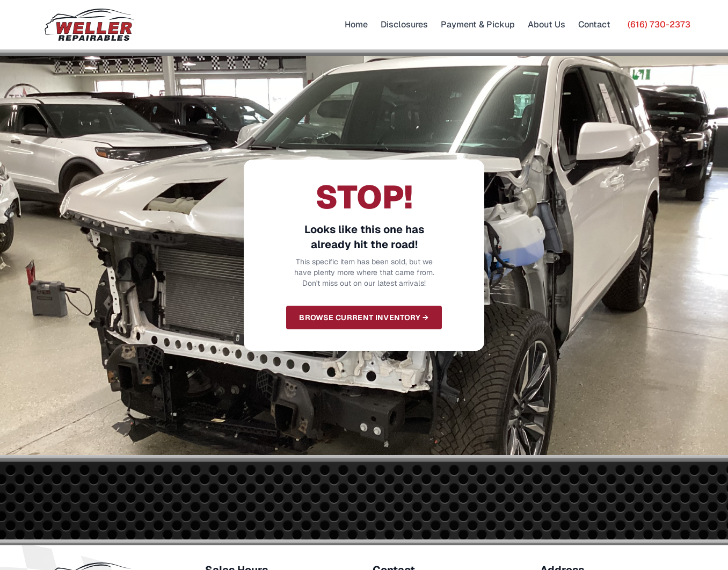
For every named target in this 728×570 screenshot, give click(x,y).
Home (356, 24)
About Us (547, 24)
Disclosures (404, 24)
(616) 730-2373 (659, 24)
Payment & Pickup (478, 24)
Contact (594, 24)
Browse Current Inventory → (364, 318)
